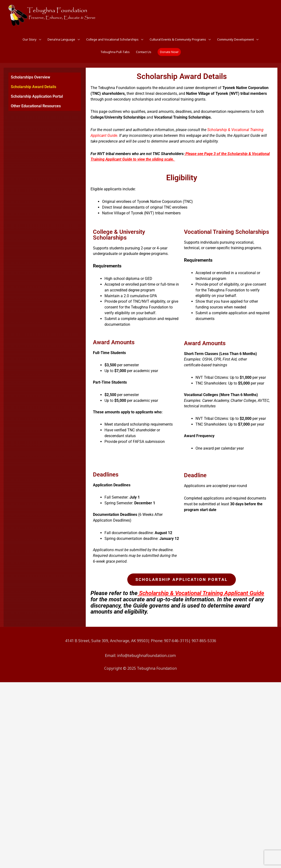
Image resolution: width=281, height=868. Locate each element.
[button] (169, 52)
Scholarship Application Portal (37, 96)
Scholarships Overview (31, 77)
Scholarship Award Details (34, 87)
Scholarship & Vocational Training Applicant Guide (202, 593)
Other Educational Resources (36, 106)
